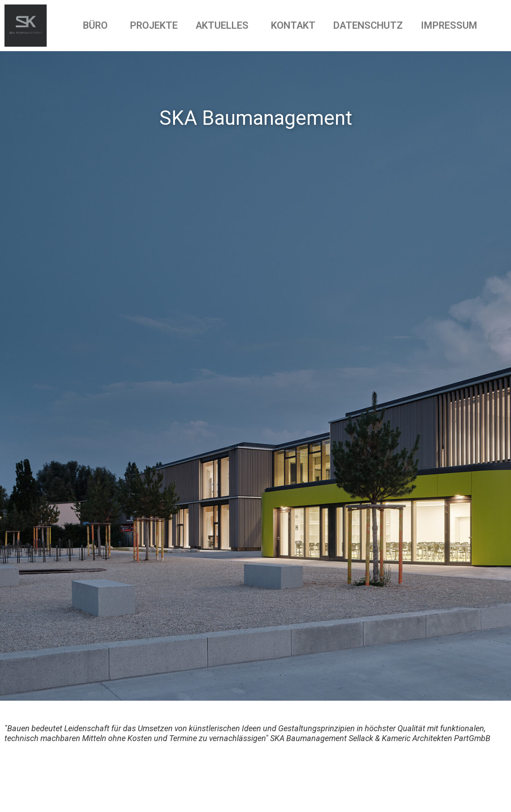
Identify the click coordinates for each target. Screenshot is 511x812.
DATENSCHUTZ (368, 25)
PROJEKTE (154, 25)
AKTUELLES (224, 25)
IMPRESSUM (449, 25)
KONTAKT (293, 25)
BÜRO (98, 25)
